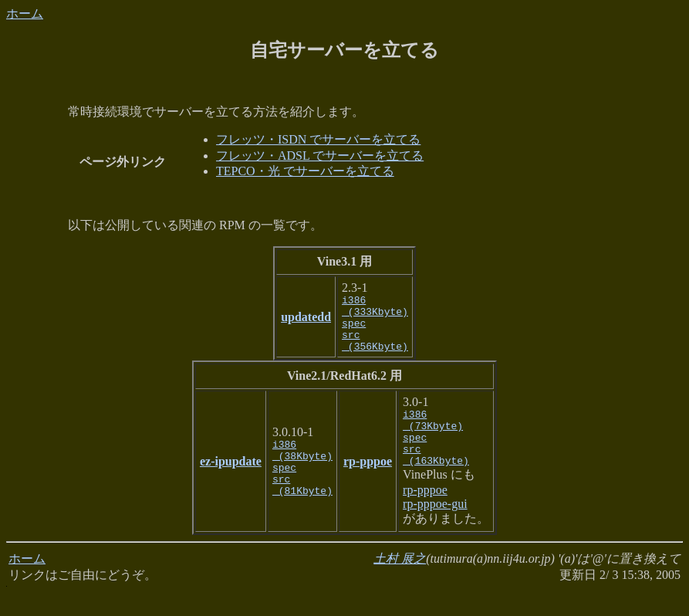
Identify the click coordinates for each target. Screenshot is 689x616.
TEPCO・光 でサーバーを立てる (305, 171)
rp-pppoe (368, 478)
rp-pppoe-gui (435, 527)
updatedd (306, 322)
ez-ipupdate (231, 478)
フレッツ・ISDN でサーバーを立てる (318, 139)
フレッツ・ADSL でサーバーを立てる (320, 156)
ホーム (25, 14)
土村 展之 (400, 582)
